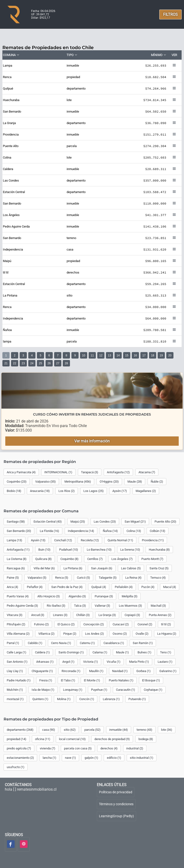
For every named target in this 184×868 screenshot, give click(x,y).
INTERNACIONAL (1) (58, 472)
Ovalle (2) (142, 634)
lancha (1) (49, 758)
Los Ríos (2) (67, 491)
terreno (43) (144, 730)
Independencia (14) (81, 531)
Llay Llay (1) (15, 671)
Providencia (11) (153, 540)
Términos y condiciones (116, 804)
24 (32, 363)
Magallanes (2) (146, 491)
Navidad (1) (120, 671)
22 (14, 363)
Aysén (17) (120, 491)
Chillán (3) (83, 615)
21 (6, 363)
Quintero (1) (40, 699)
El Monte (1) (92, 680)
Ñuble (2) (157, 482)
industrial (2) (135, 748)
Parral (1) (13, 643)
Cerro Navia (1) (61, 643)
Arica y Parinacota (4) (21, 472)
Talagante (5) (108, 578)
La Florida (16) (49, 531)
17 (144, 355)
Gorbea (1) (144, 671)
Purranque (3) (104, 596)
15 (127, 355)
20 (170, 355)
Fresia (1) (46, 680)
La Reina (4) (133, 578)
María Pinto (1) (139, 662)
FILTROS (170, 14)
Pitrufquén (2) (16, 624)
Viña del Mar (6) (44, 568)
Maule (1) (122, 652)
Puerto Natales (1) (121, 680)
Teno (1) (166, 652)
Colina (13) (134, 531)
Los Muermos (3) (130, 606)
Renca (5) (62, 578)
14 (118, 355)
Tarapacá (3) (90, 472)
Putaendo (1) (137, 699)
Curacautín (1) (126, 690)
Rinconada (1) (71, 671)
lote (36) (167, 730)
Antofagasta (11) (18, 550)
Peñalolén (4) (124, 587)
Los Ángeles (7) (122, 559)
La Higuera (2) (167, 634)
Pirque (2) (70, 634)
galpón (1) (91, 758)
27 (58, 363)
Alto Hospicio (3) (49, 596)
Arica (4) (12, 587)
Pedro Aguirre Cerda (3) (22, 606)
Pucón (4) (148, 587)
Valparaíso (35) (46, 482)
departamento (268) (20, 730)
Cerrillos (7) (95, 559)
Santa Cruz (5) (159, 568)
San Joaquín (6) (102, 568)
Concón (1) (87, 699)
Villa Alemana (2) (18, 634)
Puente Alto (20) (165, 522)
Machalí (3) (158, 606)
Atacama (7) (147, 472)
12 (101, 355)
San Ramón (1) (143, 643)
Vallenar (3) (102, 606)
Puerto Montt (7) (152, 559)
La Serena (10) (130, 550)
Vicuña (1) (114, 662)
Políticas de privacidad (116, 792)
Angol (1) (68, 662)
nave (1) (70, 758)
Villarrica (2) (46, 634)
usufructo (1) (16, 767)
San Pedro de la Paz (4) (67, 587)
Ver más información (92, 441)
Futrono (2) (41, 624)
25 (40, 363)
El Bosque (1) (151, 680)
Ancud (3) (38, 615)
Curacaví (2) (121, 624)
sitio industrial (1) (142, 758)
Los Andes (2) (95, 634)
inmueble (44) (119, 730)
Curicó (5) (83, 578)
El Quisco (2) (66, 624)
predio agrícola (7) (19, 748)
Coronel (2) (145, 624)
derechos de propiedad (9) (112, 739)
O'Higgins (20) (109, 482)
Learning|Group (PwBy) (116, 816)
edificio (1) (114, 758)
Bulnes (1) (144, 652)
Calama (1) (100, 652)
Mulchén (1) (15, 690)
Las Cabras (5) (131, 568)
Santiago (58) (16, 522)
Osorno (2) (120, 634)
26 (49, 363)
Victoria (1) (91, 662)
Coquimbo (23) (17, 482)
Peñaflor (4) (35, 587)
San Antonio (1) (17, 662)
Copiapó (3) (132, 615)
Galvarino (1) (168, 671)
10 (83, 355)
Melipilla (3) (130, 596)
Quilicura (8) (43, 559)
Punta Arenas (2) (160, 615)
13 (109, 355)
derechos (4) (109, 748)
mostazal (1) (15, 699)
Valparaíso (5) (37, 578)
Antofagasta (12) (118, 472)
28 (66, 363)
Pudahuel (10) (69, 550)
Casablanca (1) (114, 643)
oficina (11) (43, 739)
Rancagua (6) (16, 568)
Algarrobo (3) (77, 596)
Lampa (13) (14, 540)
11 (92, 355)
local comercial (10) (72, 739)
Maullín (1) (96, 671)
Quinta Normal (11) (120, 540)
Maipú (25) (78, 522)
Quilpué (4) (99, 587)
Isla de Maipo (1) (43, 690)
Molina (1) (64, 699)
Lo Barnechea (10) (99, 550)
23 (23, 363)
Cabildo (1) (35, 643)
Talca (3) (80, 606)
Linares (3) (60, 615)
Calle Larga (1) (17, 652)
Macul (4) (170, 587)
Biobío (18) (14, 491)
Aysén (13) (38, 540)
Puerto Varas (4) (18, 596)
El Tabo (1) (68, 680)
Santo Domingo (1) (71, 652)
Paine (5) (13, 578)
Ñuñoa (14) (110, 531)
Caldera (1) (42, 652)
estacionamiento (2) (20, 758)
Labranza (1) (111, 699)
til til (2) (166, 624)
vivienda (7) (48, 748)
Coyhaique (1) (153, 690)
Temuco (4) (158, 578)
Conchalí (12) (63, 540)
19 (161, 355)
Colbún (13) (158, 531)
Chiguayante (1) (42, 671)
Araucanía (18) (40, 491)
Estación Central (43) (48, 522)
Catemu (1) (87, 643)
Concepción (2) (94, 624)
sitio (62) (70, 730)
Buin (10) (44, 550)
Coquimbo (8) (69, 559)
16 (135, 355)
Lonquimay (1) (73, 690)
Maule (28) (135, 482)
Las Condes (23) (105, 522)
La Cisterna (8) (17, 559)
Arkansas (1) (45, 662)
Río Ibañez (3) (56, 606)
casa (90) (49, 730)
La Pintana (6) (73, 568)
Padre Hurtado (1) (19, 680)
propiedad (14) (17, 739)
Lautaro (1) (165, 662)
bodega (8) (146, 739)
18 (152, 355)
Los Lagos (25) (94, 491)
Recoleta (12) (90, 540)
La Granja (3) (107, 615)
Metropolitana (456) (78, 482)
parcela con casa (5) (78, 748)
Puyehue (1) (99, 690)
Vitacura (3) (15, 615)
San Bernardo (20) (19, 531)
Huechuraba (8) (159, 550)
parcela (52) (92, 730)
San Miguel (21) (135, 522)
